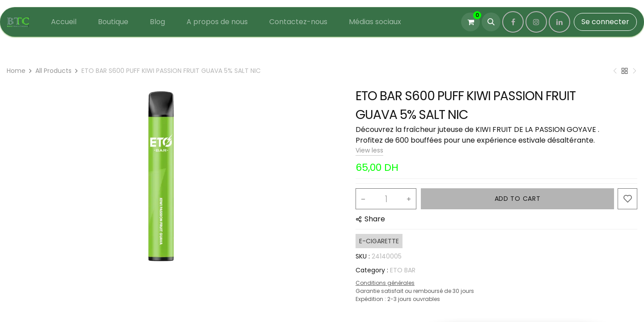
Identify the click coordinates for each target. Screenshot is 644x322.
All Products (53, 71)
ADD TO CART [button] (518, 199)
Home (16, 71)
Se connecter (605, 22)
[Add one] (409, 199)
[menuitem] (64, 22)
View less (369, 150)
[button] (491, 22)
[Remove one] (363, 199)
